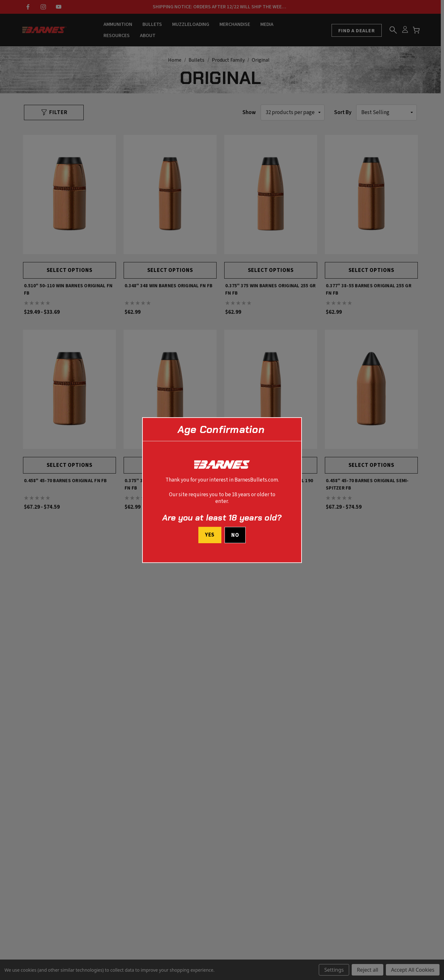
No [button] (235, 535)
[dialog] (222, 490)
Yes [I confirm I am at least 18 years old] (210, 535)
